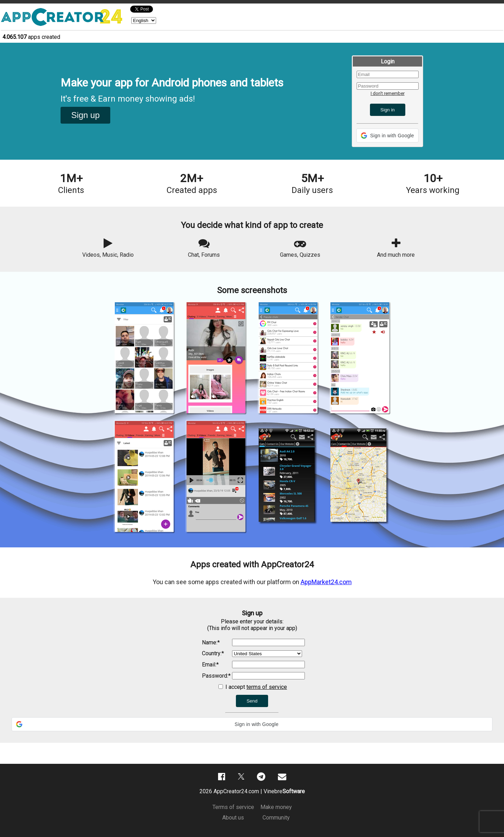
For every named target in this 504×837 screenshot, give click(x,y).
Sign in (388, 110)
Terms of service (233, 807)
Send (252, 701)
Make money (276, 807)
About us (233, 818)
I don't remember (388, 93)
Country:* (213, 653)
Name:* (211, 642)
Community (276, 818)
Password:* (216, 676)
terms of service (267, 687)
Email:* (210, 665)
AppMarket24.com (326, 582)
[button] (387, 136)
